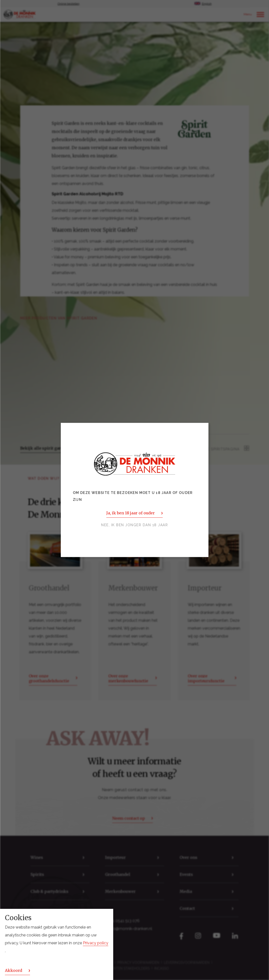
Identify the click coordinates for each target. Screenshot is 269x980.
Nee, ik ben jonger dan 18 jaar (134, 525)
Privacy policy (96, 943)
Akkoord (14, 970)
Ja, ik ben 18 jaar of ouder (131, 513)
